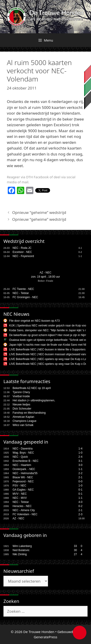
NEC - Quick (20, 457)
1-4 (80, 449)
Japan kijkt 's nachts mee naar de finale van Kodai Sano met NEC (49, 345)
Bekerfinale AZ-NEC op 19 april (32, 388)
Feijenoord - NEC (23, 481)
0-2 (80, 506)
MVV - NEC (20, 494)
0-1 (80, 490)
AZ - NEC (45, 273)
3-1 (80, 461)
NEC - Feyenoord (23, 256)
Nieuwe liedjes (21, 405)
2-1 (80, 477)
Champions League (24, 421)
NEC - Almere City (24, 510)
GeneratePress (45, 637)
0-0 (80, 481)
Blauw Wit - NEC (23, 477)
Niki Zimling (20, 554)
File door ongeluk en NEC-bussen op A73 (34, 321)
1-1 (80, 469)
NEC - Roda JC (22, 248)
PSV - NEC (19, 486)
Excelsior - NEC (22, 252)
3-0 (80, 465)
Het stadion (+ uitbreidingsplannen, (34, 400)
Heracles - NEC (22, 506)
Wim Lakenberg (22, 546)
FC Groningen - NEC (25, 297)
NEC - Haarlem (22, 465)
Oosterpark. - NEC (24, 469)
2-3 (80, 514)
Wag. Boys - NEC (23, 453)
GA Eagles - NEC (23, 490)
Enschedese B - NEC (25, 461)
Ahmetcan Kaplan (23, 417)
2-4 (80, 457)
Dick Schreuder (22, 409)
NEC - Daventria (23, 449)
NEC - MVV (20, 498)
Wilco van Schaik (23, 425)
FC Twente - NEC (23, 289)
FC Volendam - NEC (25, 514)
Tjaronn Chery (21, 392)
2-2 (80, 473)
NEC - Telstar (21, 293)
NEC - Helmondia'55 (25, 473)
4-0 (80, 502)
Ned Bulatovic (21, 550)
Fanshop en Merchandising (29, 413)
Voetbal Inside (21, 396)
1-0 (80, 453)
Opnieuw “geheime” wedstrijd (39, 212)
